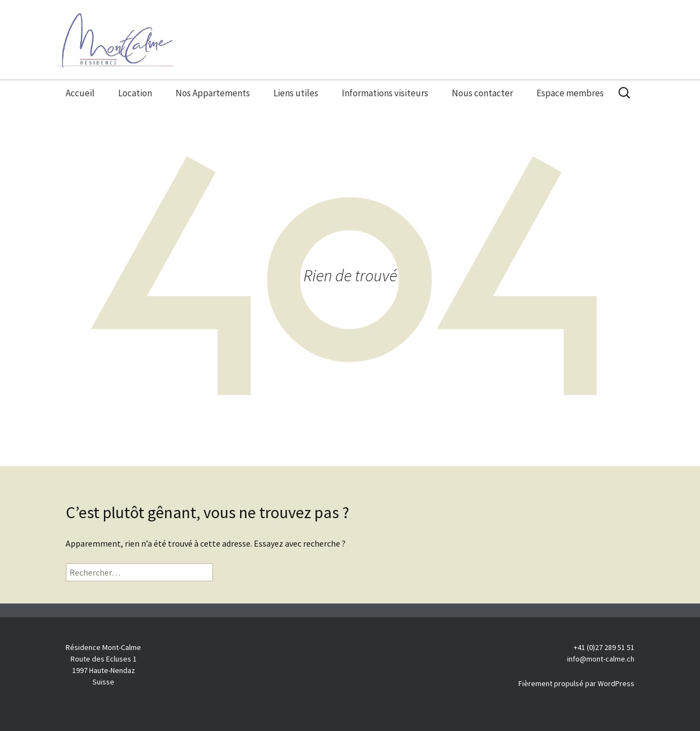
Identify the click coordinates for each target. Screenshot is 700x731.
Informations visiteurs (385, 93)
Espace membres (570, 93)
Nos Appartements (213, 93)
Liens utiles (296, 93)
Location (135, 93)
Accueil (80, 93)
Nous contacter (482, 93)
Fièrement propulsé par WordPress (576, 683)
